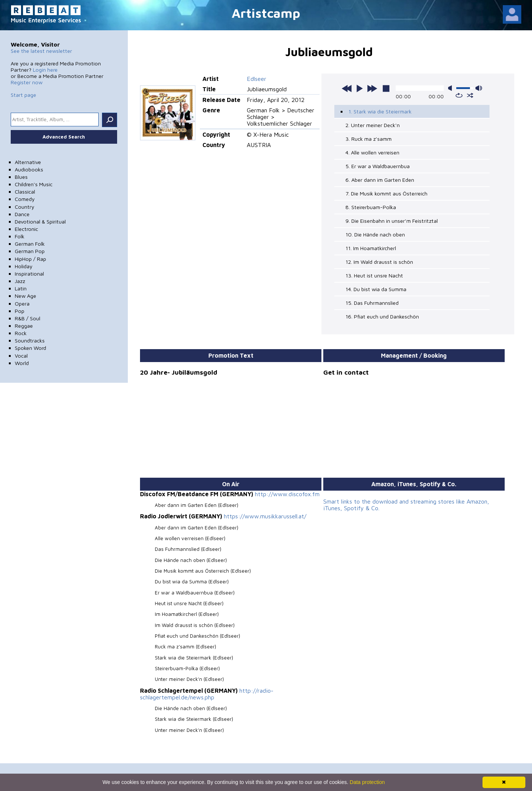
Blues (21, 177)
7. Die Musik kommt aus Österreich (386, 193)
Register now (27, 82)
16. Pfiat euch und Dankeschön (382, 316)
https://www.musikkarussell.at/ (265, 516)
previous (347, 88)
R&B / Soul (28, 318)
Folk (20, 236)
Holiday (24, 266)
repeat (459, 95)
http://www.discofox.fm (287, 494)
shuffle (470, 95)
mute (451, 88)
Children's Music (34, 184)
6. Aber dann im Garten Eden (380, 180)
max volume (479, 88)
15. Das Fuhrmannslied (372, 303)
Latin (21, 288)
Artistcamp (266, 13)
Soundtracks (30, 340)
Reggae (24, 326)
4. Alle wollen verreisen (372, 152)
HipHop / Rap (30, 259)
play (359, 88)
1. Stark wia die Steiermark (380, 111)
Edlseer (257, 79)
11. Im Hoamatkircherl (371, 248)
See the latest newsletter (41, 51)
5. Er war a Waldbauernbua (378, 166)
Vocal (21, 356)
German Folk (30, 244)
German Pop (30, 251)
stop (386, 88)
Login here (45, 70)
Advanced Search (64, 137)
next (372, 88)
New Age (25, 296)
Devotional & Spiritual (40, 221)
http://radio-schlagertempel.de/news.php (207, 694)
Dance (22, 214)
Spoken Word (30, 348)
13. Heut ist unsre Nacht (374, 275)
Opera (22, 304)
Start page (23, 95)
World (22, 363)
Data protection (367, 782)
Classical (25, 192)
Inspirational (29, 274)
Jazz (20, 281)
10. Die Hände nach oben (375, 234)
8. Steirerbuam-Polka (371, 207)
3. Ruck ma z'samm (369, 139)
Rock (21, 333)
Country (25, 207)
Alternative (28, 162)
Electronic (26, 229)
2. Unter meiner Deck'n (373, 125)
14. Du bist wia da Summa (376, 289)
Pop (20, 311)
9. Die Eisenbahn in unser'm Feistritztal (392, 221)
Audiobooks (29, 169)
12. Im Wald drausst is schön (379, 262)
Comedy (25, 199)
